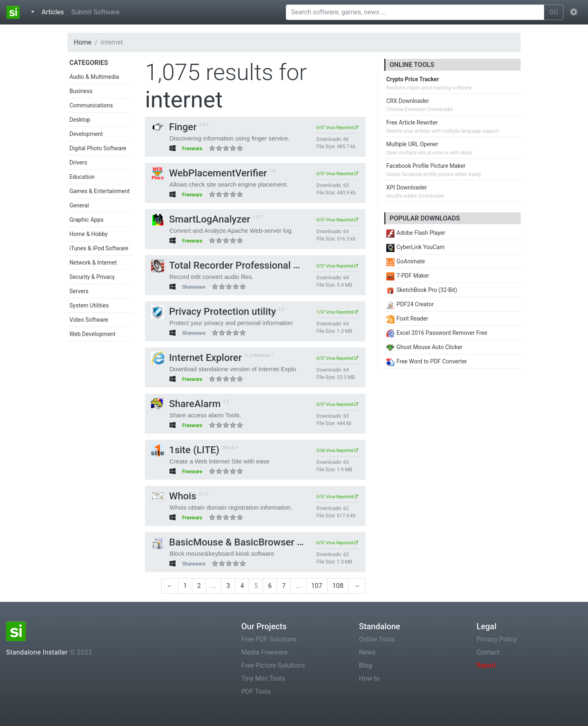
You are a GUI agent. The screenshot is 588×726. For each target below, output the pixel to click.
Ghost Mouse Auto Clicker (424, 347)
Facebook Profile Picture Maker (426, 166)
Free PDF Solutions (269, 639)
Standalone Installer (37, 652)
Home (83, 42)
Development (86, 134)
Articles (54, 11)
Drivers (78, 163)
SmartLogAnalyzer (201, 219)
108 (338, 586)
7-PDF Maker (408, 276)
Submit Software (95, 12)
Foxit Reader (407, 318)
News (367, 652)
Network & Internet (93, 263)
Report (486, 665)
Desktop (80, 120)
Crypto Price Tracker (413, 79)
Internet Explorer (196, 358)
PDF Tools (256, 691)
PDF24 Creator (410, 304)
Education (82, 177)
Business (81, 91)
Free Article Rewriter (412, 122)
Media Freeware (264, 652)
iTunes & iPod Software (99, 248)
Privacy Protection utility (214, 312)
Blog (365, 665)
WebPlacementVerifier (209, 173)
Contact (488, 652)
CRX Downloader (408, 101)
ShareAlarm (186, 404)
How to (369, 678)
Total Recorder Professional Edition (237, 265)
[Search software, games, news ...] (415, 12)
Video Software (89, 320)
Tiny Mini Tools (263, 678)
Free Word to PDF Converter (427, 361)
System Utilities (89, 305)
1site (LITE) (185, 450)
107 (317, 586)
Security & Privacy (92, 277)
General (79, 205)
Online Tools (377, 639)
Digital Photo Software (98, 148)
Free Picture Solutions (273, 665)
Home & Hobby (89, 234)
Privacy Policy (497, 639)
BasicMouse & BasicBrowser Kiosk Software (257, 542)
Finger (174, 127)
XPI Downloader (406, 187)
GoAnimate (406, 261)
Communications (91, 105)
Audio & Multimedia (94, 77)
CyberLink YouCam (415, 247)
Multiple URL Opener (412, 144)
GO (554, 12)
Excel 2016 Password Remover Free (437, 333)
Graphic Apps (86, 220)
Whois (174, 496)
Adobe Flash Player (416, 233)
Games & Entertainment (100, 191)
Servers (79, 291)
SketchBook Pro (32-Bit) (422, 290)
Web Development (92, 334)
